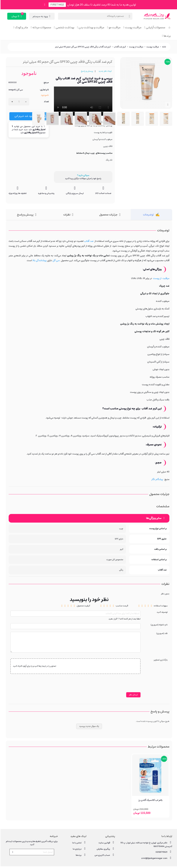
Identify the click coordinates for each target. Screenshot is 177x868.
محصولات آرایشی (155, 27)
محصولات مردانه (41, 27)
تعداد (46, 102)
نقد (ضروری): (161, 634)
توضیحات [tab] (148, 215)
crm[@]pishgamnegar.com (156, 858)
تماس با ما (79, 843)
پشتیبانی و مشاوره (46, 193)
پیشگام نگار (157, 479)
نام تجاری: (44, 90)
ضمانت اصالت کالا (103, 193)
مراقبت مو (114, 27)
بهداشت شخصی (64, 27)
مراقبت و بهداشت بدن (91, 27)
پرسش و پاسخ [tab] (25, 215)
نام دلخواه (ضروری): (158, 625)
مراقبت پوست (133, 27)
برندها (167, 36)
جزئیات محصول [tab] (108, 215)
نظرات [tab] (66, 215)
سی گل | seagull (15, 90)
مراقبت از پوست (161, 278)
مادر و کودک (21, 27)
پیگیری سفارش (105, 849)
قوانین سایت (106, 843)
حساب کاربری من (104, 855)
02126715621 (163, 852)
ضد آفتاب (88, 241)
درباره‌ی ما (79, 849)
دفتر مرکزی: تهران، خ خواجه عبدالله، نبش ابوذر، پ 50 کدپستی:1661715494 (146, 844)
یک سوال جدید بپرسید (89, 726)
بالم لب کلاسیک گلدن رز (150, 800)
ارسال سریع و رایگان (74, 193)
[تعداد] (18, 102)
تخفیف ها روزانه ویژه (17, 193)
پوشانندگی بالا (39, 260)
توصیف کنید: (161, 612)
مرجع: (45, 83)
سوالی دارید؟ (83, 175)
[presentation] (114, 685)
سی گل (56, 260)
